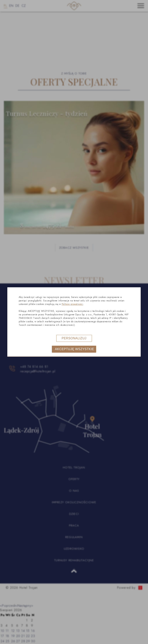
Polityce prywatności (72, 304)
